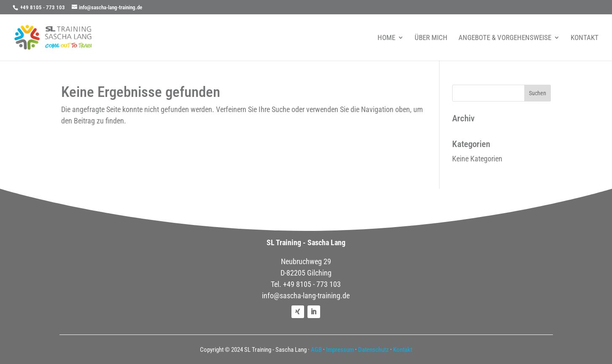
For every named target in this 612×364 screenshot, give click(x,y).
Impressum (340, 350)
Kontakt (403, 350)
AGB (316, 350)
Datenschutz (373, 350)
